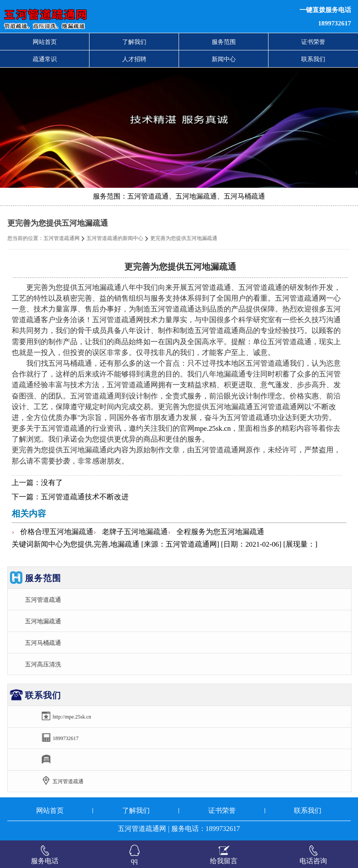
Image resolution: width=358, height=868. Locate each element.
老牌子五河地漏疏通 (135, 532)
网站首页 (45, 42)
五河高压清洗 (43, 664)
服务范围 (224, 42)
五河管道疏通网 (62, 238)
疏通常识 (45, 59)
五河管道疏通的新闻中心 (115, 238)
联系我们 (313, 59)
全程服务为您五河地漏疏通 (220, 532)
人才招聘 (134, 59)
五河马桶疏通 (43, 643)
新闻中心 (224, 59)
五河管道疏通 (43, 600)
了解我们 (134, 42)
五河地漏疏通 (43, 621)
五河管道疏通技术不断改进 (85, 497)
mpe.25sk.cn (213, 428)
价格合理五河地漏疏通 (57, 532)
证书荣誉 (313, 42)
